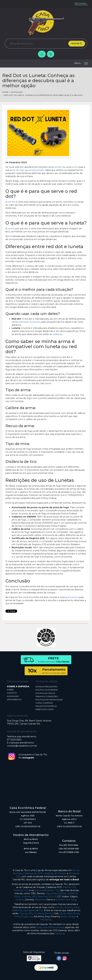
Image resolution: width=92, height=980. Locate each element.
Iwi (31, 917)
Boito (64, 917)
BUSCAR (77, 44)
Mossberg (46, 920)
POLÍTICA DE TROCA (45, 693)
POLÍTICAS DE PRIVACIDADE (49, 700)
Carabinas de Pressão (55, 873)
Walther (62, 893)
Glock (62, 913)
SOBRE (10, 690)
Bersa (76, 913)
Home (5, 92)
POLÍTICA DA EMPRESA (47, 690)
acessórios (73, 597)
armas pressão (36, 170)
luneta (75, 167)
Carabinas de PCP (33, 873)
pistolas (23, 322)
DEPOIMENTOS (14, 699)
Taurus (23, 913)
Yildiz (69, 913)
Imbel (17, 917)
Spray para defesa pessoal (50, 927)
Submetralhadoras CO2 (47, 890)
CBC (30, 913)
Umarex (20, 900)
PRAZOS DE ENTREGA (46, 706)
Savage (72, 917)
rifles (76, 907)
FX (55, 896)
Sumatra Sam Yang (66, 900)
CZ (35, 913)
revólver (68, 907)
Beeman (43, 896)
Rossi (54, 893)
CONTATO (12, 693)
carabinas (57, 334)
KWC (34, 896)
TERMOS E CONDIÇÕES (47, 696)
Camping (60, 933)
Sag (47, 893)
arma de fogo (17, 170)
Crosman (26, 896)
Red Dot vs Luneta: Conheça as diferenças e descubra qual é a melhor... (43, 95)
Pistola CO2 (69, 887)
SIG (51, 896)
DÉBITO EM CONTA (45, 709)
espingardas (29, 910)
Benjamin (40, 900)
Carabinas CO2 (21, 890)
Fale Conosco (80, 3)
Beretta (49, 913)
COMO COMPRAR (44, 703)
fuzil (41, 910)
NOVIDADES (13, 696)
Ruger (25, 917)
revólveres (35, 322)
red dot (58, 167)
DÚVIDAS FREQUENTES (46, 687)
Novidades (16, 92)
